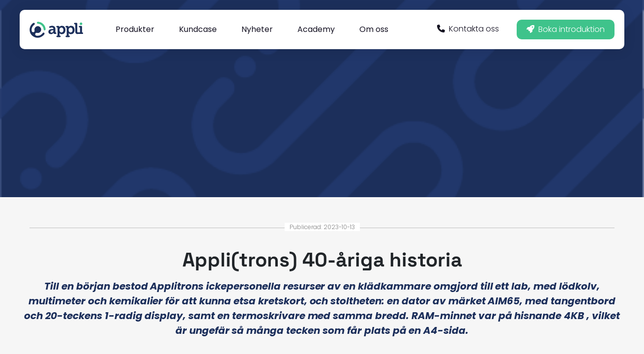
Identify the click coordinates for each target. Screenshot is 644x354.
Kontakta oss (468, 29)
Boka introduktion (566, 29)
